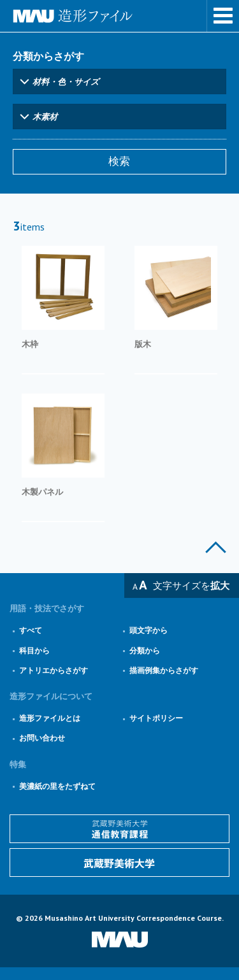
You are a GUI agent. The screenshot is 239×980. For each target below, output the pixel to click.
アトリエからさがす (54, 670)
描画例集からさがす (164, 670)
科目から (34, 650)
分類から (145, 650)
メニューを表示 (223, 16)
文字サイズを (191, 586)
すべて (31, 630)
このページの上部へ (216, 547)
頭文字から (148, 630)
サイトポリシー (156, 718)
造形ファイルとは (50, 718)
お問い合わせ (42, 738)
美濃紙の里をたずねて (57, 786)
